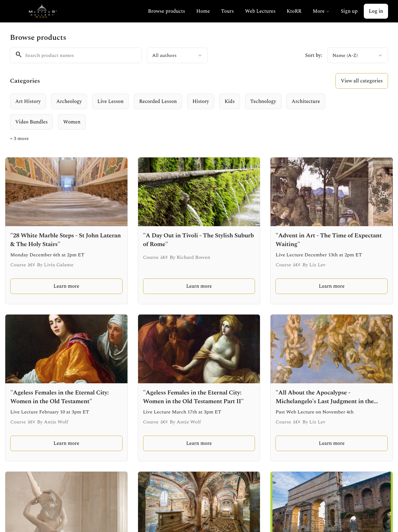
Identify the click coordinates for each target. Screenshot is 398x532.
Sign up (349, 11)
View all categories (362, 81)
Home (203, 11)
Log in (376, 11)
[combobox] (177, 55)
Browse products (167, 11)
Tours (227, 11)
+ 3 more (19, 138)
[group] (182, 112)
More (321, 11)
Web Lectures (260, 11)
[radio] (28, 101)
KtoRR (294, 11)
